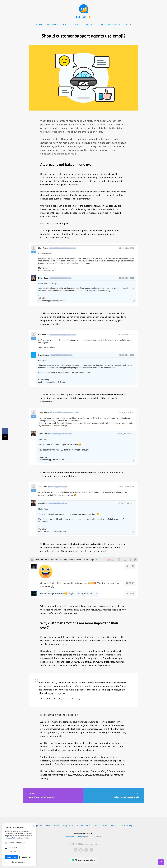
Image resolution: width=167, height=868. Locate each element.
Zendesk (80, 837)
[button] (19, 862)
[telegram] (86, 850)
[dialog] (19, 845)
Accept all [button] (11, 857)
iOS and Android (84, 825)
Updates (39, 825)
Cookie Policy (12, 838)
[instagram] (81, 850)
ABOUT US (90, 24)
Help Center (68, 825)
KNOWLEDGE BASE (110, 24)
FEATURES (52, 24)
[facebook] (76, 850)
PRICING (66, 24)
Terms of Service (109, 825)
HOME (39, 24)
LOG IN (128, 24)
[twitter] (91, 850)
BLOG (77, 24)
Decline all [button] (27, 857)
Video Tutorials (53, 825)
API (97, 825)
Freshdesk (71, 837)
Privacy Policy (126, 825)
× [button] (34, 826)
